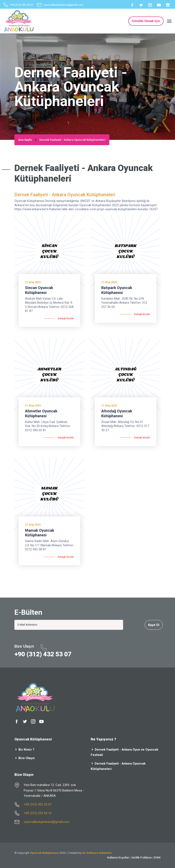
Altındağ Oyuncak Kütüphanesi (117, 413)
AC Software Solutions (97, 853)
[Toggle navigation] (169, 21)
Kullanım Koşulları (118, 858)
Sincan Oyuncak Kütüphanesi (39, 290)
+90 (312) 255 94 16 (38, 813)
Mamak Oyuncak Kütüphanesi (40, 533)
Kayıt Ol (154, 625)
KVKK (157, 858)
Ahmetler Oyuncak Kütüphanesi (41, 413)
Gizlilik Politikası (142, 858)
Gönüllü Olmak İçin (146, 21)
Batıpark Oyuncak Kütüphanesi (117, 290)
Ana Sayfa (25, 140)
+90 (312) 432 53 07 (22, 5)
